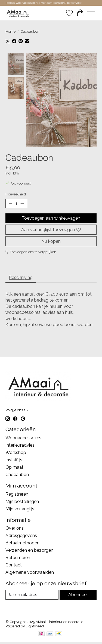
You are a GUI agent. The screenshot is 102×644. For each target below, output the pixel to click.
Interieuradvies (20, 445)
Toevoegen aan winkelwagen (51, 217)
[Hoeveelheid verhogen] (22, 203)
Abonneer (78, 594)
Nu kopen (51, 241)
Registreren (17, 493)
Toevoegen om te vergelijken (30, 251)
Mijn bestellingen (22, 501)
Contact (14, 564)
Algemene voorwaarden (30, 572)
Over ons (15, 528)
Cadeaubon (17, 474)
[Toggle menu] (91, 13)
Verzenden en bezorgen (29, 550)
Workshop (16, 452)
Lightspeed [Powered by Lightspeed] (35, 625)
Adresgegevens (21, 535)
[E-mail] (32, 594)
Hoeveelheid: (16, 193)
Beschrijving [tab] (21, 277)
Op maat (14, 467)
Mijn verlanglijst (21, 508)
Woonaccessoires (23, 437)
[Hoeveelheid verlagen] (11, 203)
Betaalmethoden (22, 542)
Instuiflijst (15, 459)
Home (10, 31)
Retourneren (18, 557)
